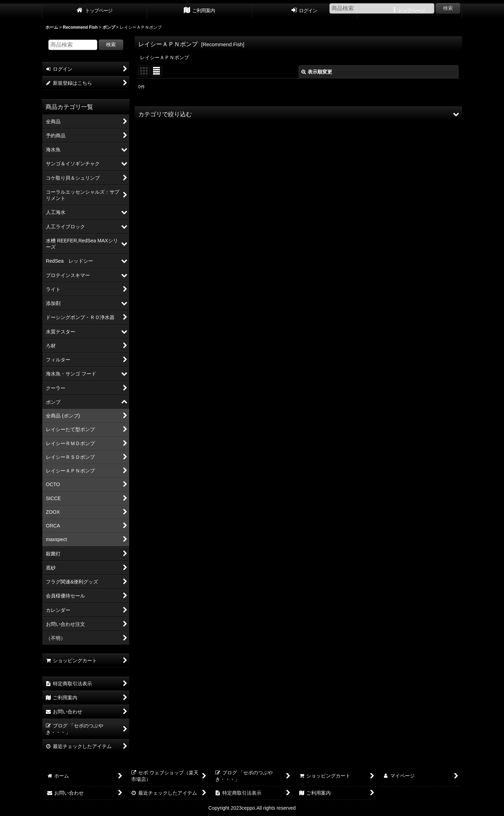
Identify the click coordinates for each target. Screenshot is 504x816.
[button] (298, 114)
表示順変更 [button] (317, 72)
